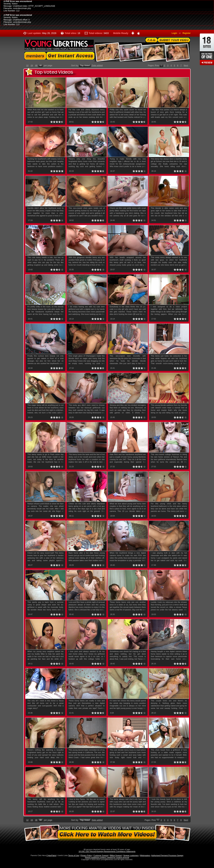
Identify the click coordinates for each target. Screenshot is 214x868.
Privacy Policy (86, 855)
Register (187, 33)
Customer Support (101, 855)
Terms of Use (74, 855)
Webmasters (145, 855)
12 (27, 66)
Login (174, 33)
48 (36, 66)
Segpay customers (131, 855)
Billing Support (116, 855)
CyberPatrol (51, 855)
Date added (97, 66)
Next (186, 66)
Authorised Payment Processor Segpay (167, 855)
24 (32, 66)
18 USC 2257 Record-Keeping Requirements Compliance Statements (107, 851)
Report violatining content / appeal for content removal (107, 857)
